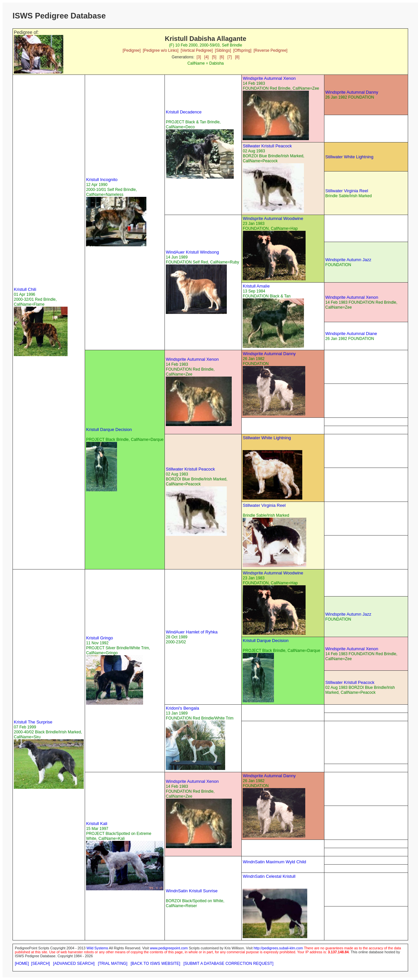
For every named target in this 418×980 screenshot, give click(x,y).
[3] (199, 57)
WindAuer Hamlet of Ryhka (192, 632)
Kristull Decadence (184, 112)
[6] (222, 57)
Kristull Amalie (256, 286)
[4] (207, 57)
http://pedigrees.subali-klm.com (278, 948)
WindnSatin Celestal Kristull (269, 876)
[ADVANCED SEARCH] (74, 964)
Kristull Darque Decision (109, 429)
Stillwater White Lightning (349, 157)
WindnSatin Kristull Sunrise (192, 891)
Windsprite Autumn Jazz (348, 260)
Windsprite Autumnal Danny (352, 92)
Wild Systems (97, 948)
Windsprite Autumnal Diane (351, 334)
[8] (237, 57)
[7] (230, 57)
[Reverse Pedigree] (270, 50)
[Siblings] (223, 50)
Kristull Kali (97, 824)
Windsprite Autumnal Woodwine (273, 218)
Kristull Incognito (102, 180)
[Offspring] (242, 50)
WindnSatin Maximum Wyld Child (274, 862)
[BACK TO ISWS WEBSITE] (155, 964)
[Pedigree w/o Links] (161, 50)
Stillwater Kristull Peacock (267, 146)
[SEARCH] (40, 964)
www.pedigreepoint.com (169, 948)
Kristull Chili (25, 289)
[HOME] (22, 964)
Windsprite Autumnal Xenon (269, 78)
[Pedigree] (132, 50)
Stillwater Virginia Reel (347, 191)
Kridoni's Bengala (182, 708)
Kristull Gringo (100, 638)
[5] (214, 57)
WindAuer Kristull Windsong (192, 252)
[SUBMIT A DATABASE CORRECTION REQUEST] (229, 964)
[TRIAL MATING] (113, 964)
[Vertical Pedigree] (197, 50)
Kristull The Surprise (33, 722)
